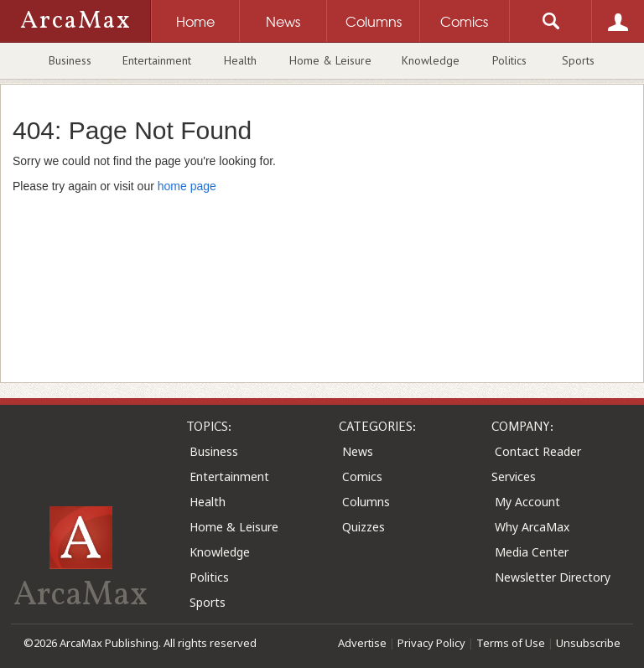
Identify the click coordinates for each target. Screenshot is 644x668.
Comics (362, 476)
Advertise (362, 643)
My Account (527, 502)
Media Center (532, 552)
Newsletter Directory (553, 577)
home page (187, 186)
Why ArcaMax (532, 527)
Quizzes (364, 527)
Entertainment (157, 60)
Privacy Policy (431, 643)
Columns (366, 502)
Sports (578, 60)
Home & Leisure (330, 60)
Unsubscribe (588, 643)
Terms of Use (511, 643)
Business (70, 60)
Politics (509, 60)
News (358, 451)
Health (240, 60)
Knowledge (431, 60)
